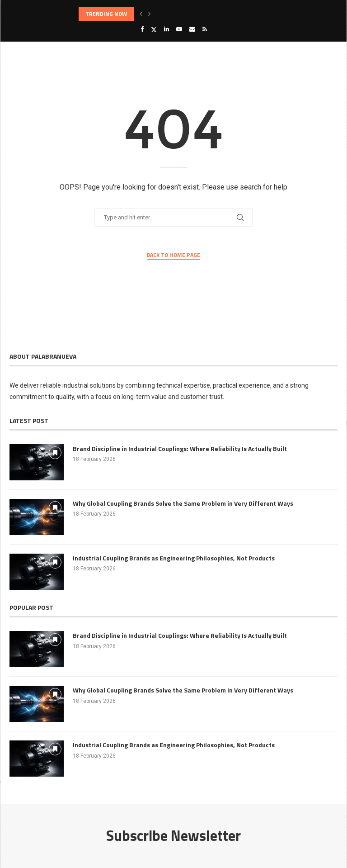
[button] (141, 14)
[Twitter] (154, 29)
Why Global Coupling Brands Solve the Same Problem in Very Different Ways (183, 503)
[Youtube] (179, 29)
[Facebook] (142, 29)
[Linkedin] (166, 29)
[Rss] (205, 29)
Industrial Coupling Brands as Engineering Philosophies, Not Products (174, 558)
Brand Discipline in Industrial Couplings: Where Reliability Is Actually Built (180, 449)
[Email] (192, 29)
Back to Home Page (173, 255)
